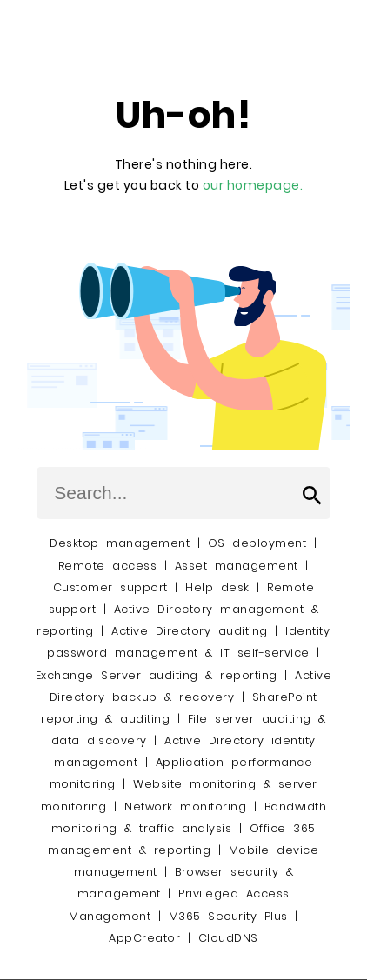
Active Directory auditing (190, 631)
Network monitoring (185, 807)
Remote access (108, 566)
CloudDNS (228, 938)
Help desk (217, 587)
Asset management (237, 566)
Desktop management (120, 543)
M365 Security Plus (228, 916)
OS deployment (257, 543)
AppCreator (144, 938)
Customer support (110, 587)
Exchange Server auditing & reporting (160, 675)
